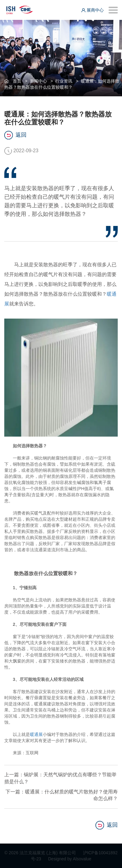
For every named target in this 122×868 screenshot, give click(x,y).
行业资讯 (64, 81)
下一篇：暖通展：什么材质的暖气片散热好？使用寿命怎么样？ (62, 795)
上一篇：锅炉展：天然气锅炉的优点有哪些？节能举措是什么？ (60, 778)
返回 (15, 135)
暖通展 (36, 734)
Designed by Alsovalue (70, 859)
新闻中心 (38, 81)
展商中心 (93, 10)
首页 (17, 81)
